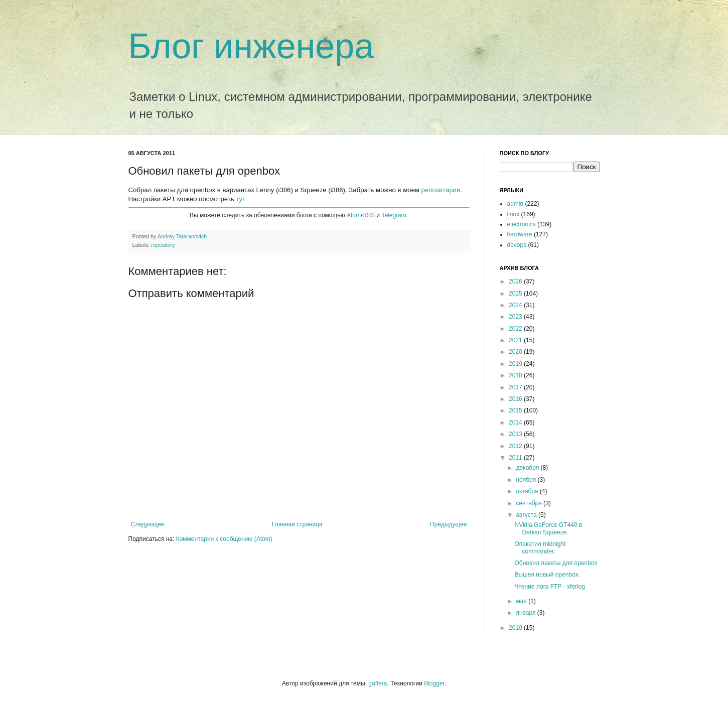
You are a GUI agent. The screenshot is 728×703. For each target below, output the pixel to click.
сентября (530, 503)
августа (527, 515)
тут (241, 199)
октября (528, 491)
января (526, 613)
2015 (516, 410)
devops (517, 245)
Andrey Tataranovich (182, 236)
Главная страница (297, 524)
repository (163, 245)
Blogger (434, 683)
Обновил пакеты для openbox (556, 563)
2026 (516, 282)
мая (522, 601)
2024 (516, 305)
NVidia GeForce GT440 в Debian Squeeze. (548, 528)
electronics (522, 224)
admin (516, 204)
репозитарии (441, 190)
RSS (369, 215)
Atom (354, 215)
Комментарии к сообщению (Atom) (224, 539)
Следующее (148, 524)
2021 (516, 340)
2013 (516, 434)
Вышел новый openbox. (547, 575)
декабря (528, 468)
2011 (516, 458)
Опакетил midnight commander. (540, 547)
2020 (516, 352)
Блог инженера (251, 46)
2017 (516, 387)
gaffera (378, 683)
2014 (516, 423)
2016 (516, 399)
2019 (516, 364)
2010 (516, 628)
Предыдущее (448, 524)
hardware (520, 234)
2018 (516, 375)
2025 (516, 294)
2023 (516, 317)
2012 (516, 446)
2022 (516, 329)
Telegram (394, 215)
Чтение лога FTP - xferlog (549, 587)
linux (514, 214)
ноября (527, 480)
